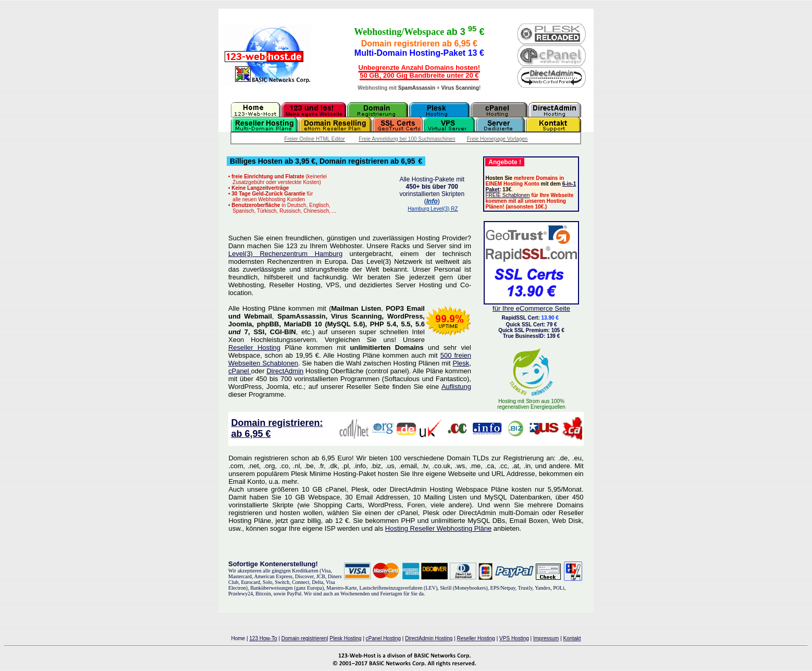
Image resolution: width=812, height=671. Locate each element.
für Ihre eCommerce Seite (531, 308)
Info (432, 201)
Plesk (461, 363)
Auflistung (456, 387)
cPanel (240, 371)
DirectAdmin (285, 371)
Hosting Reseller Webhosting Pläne (438, 528)
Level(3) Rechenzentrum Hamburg (285, 254)
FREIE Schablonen (507, 195)
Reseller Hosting (254, 347)
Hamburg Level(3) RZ (433, 209)
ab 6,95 (248, 434)
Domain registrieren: (277, 423)
